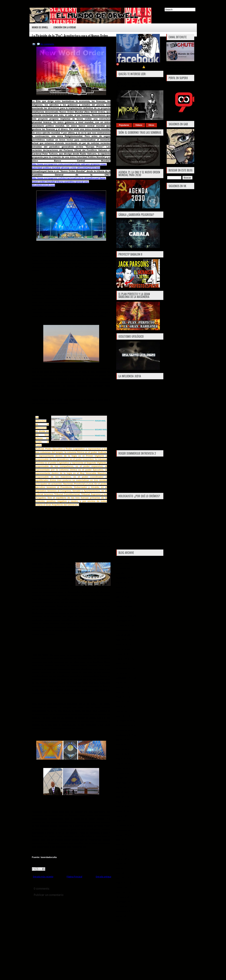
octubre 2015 (123, 778)
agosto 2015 (123, 787)
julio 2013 (121, 868)
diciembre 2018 (124, 616)
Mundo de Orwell (40, 27)
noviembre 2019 (124, 578)
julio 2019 (121, 587)
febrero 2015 (123, 816)
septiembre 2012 (125, 911)
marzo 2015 (122, 811)
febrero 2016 (123, 764)
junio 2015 (121, 797)
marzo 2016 (122, 759)
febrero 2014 (123, 859)
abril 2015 (121, 807)
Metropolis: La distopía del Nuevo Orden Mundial (138, 84)
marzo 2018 (122, 654)
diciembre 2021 (124, 568)
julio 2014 (121, 840)
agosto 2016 (123, 740)
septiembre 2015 (125, 783)
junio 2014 (121, 845)
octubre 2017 (123, 673)
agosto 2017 (123, 683)
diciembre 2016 (124, 721)
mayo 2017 (122, 697)
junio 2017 (121, 692)
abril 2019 (121, 597)
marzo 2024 (122, 559)
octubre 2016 (123, 730)
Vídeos (139, 125)
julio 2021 (121, 573)
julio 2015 (121, 792)
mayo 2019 (122, 592)
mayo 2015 (122, 802)
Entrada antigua (103, 877)
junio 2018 (121, 640)
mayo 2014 (122, 849)
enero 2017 (122, 716)
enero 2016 (122, 768)
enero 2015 (122, 821)
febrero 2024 (123, 564)
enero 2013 (122, 892)
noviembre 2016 (124, 726)
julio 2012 (121, 921)
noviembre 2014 (124, 830)
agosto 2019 (123, 583)
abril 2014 (121, 854)
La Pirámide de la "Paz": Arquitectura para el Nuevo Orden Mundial (70, 37)
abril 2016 (121, 754)
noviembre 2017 (124, 668)
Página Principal (74, 877)
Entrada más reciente (43, 877)
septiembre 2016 (125, 735)
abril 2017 (121, 702)
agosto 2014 (123, 835)
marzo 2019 (122, 602)
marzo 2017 (122, 707)
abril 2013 (121, 878)
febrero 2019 (123, 606)
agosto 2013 (123, 864)
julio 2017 (121, 688)
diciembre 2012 (124, 897)
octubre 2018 (123, 625)
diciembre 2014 (124, 826)
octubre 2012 (123, 907)
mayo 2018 (122, 645)
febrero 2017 (123, 711)
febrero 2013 (123, 887)
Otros (151, 125)
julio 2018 (121, 635)
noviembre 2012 (124, 902)
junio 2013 (121, 873)
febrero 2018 (123, 659)
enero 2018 (122, 664)
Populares (124, 125)
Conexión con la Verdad (65, 27)
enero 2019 (122, 611)
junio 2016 (121, 749)
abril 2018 (121, 649)
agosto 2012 (123, 916)
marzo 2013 (122, 883)
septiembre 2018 (125, 630)
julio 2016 (121, 745)
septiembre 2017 (125, 678)
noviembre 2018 (124, 621)
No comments (47, 44)
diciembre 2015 (124, 773)
